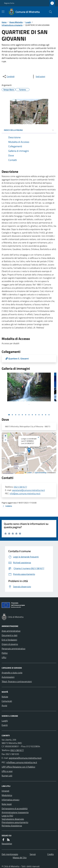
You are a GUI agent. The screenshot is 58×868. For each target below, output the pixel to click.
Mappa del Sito (20, 858)
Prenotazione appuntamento (15, 822)
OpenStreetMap (41, 473)
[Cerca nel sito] (49, 12)
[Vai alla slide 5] (22, 415)
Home (4, 22)
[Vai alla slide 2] (12, 415)
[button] (29, 450)
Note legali (7, 804)
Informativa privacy (11, 800)
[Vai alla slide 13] (49, 415)
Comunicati (7, 701)
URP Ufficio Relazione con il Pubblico (18, 767)
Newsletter (7, 844)
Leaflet (28, 473)
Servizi (33, 854)
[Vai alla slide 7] (29, 415)
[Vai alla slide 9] (36, 415)
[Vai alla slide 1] (9, 415)
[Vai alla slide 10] (39, 415)
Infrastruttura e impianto (12, 25)
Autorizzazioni (8, 677)
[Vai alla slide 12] (46, 415)
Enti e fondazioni (9, 640)
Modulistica (7, 795)
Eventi (5, 725)
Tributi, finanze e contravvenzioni (17, 681)
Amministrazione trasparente (15, 812)
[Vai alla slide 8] (32, 415)
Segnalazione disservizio (13, 819)
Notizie (5, 697)
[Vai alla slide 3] (16, 415)
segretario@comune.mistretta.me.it (28, 490)
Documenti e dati (10, 635)
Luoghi (28, 22)
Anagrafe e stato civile (12, 673)
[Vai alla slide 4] (19, 415)
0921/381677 (20, 487)
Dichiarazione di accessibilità (15, 808)
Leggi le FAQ (7, 816)
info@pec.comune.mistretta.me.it (25, 493)
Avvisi (4, 705)
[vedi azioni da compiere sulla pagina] (38, 77)
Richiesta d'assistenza (12, 826)
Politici (5, 653)
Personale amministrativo (13, 649)
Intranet (5, 791)
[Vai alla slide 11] (42, 415)
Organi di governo (10, 644)
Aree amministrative (11, 631)
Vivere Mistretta (16, 22)
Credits (51, 854)
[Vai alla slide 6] (26, 415)
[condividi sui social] (8, 77)
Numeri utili (7, 776)
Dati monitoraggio (10, 854)
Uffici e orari (7, 771)
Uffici (4, 657)
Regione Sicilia (9, 3)
